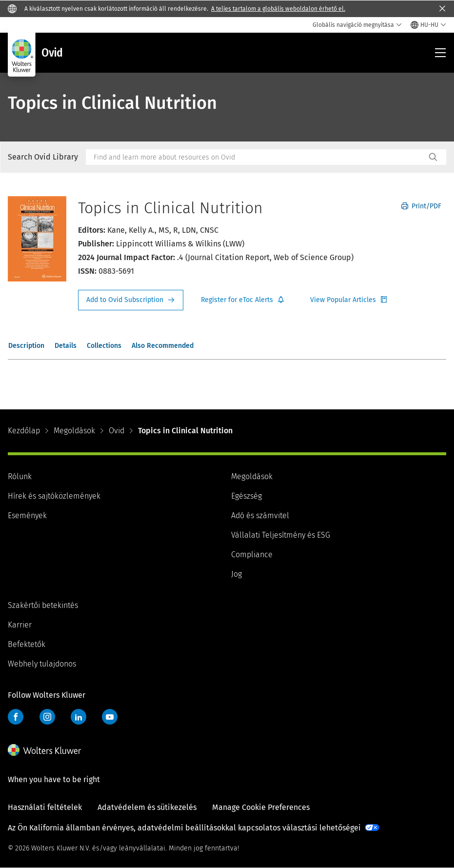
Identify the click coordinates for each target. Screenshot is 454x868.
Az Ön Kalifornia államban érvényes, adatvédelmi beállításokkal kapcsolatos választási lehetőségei (184, 828)
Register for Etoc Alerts (243, 300)
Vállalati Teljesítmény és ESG (281, 535)
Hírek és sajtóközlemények (54, 496)
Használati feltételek (45, 807)
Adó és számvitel (260, 515)
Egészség (247, 496)
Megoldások (74, 431)
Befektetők (27, 644)
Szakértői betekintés (43, 605)
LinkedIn (79, 717)
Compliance (252, 555)
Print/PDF (421, 206)
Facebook (16, 717)
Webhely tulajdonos (42, 664)
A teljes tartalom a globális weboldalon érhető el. (278, 9)
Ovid (117, 431)
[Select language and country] (428, 25)
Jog (237, 574)
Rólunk (20, 476)
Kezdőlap (24, 431)
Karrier (20, 625)
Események (27, 515)
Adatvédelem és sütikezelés (147, 807)
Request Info (131, 300)
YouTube (110, 717)
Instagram (47, 717)
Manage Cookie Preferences (261, 807)
